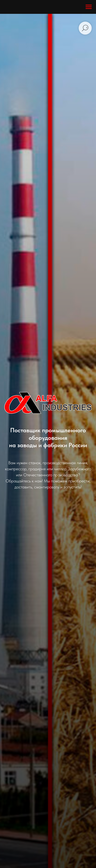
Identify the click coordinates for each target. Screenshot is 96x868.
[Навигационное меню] (89, 7)
